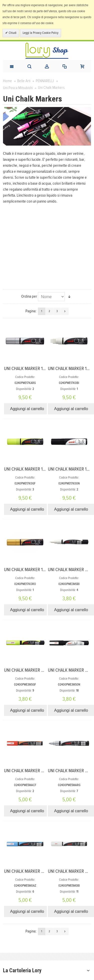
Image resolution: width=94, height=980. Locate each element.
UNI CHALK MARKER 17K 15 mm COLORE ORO (44, 570)
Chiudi (12, 33)
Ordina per (29, 296)
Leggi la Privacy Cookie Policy (41, 33)
